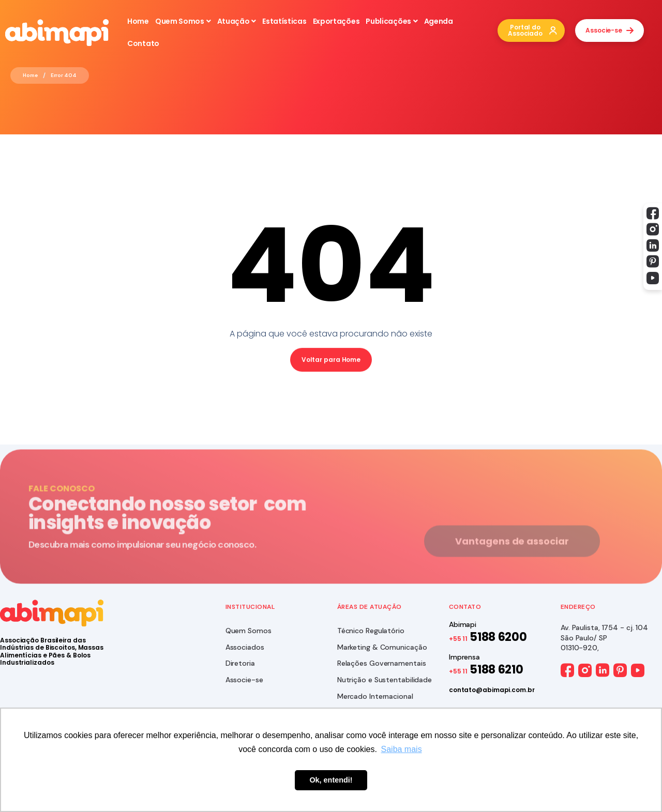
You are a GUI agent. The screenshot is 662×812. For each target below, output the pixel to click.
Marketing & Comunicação (382, 647)
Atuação (237, 21)
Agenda (439, 21)
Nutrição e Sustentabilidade (385, 680)
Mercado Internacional (375, 696)
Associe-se (244, 680)
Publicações (392, 21)
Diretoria (240, 663)
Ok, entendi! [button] (331, 780)
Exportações (336, 21)
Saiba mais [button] (402, 749)
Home (138, 21)
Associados (245, 647)
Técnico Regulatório (371, 631)
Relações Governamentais (382, 663)
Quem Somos (183, 21)
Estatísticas (284, 21)
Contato (143, 43)
